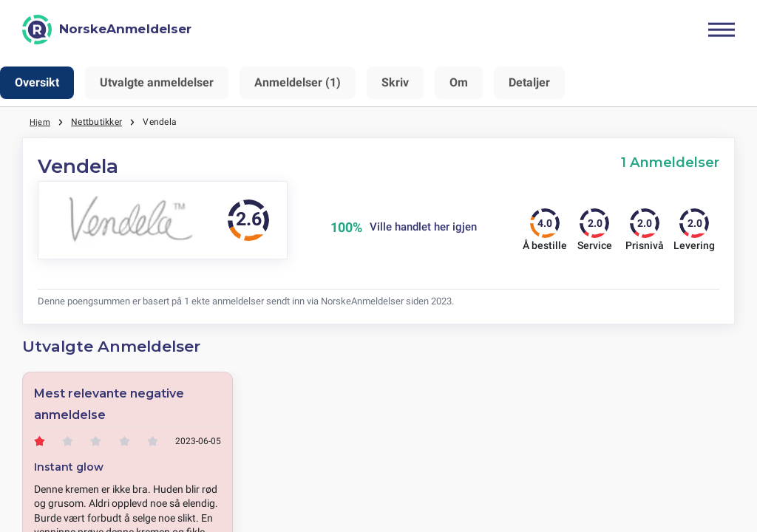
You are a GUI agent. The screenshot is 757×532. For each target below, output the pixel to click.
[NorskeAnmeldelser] (107, 30)
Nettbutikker (98, 122)
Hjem (41, 122)
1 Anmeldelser (670, 162)
